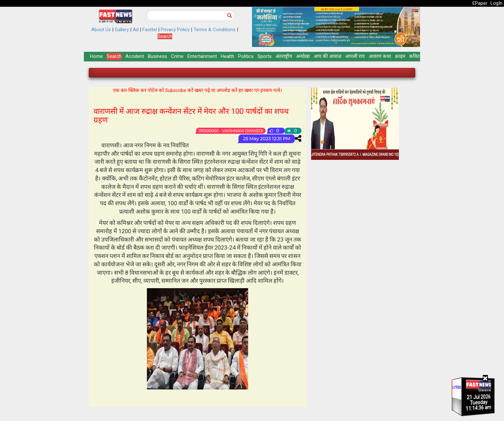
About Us (101, 30)
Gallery (122, 30)
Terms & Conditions (215, 30)
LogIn (496, 3)
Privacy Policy (175, 30)
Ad (136, 30)
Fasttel (150, 30)
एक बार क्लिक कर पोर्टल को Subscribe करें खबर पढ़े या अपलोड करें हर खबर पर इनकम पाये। (198, 90)
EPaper (480, 3)
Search (165, 36)
